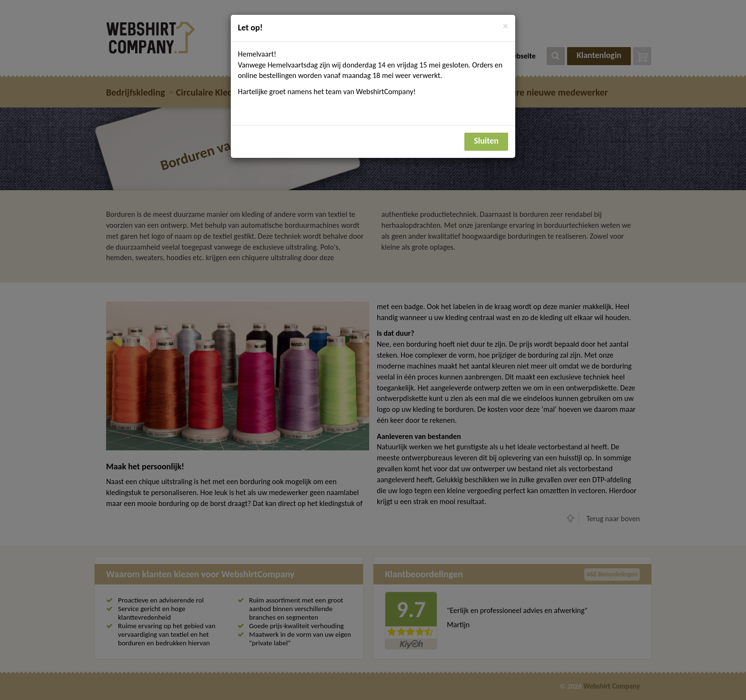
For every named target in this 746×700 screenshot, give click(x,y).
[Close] (506, 26)
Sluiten (486, 141)
